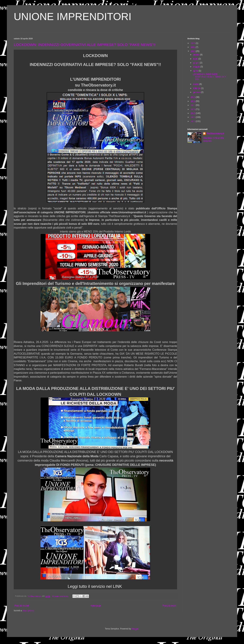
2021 (193, 47)
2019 (193, 97)
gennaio (197, 92)
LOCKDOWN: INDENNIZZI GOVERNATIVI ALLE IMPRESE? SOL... (209, 77)
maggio (197, 67)
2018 (193, 101)
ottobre (197, 55)
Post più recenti (22, 606)
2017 (193, 105)
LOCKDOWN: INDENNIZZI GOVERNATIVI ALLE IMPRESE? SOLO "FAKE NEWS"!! (85, 45)
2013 (193, 121)
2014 (193, 117)
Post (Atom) (28, 611)
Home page (96, 606)
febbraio (197, 88)
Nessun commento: (61, 596)
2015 (193, 113)
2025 (193, 43)
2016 (193, 109)
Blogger (135, 629)
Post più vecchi (169, 606)
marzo (196, 84)
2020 (193, 51)
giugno (196, 63)
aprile (196, 71)
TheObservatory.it (215, 133)
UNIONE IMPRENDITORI (73, 17)
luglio (196, 59)
